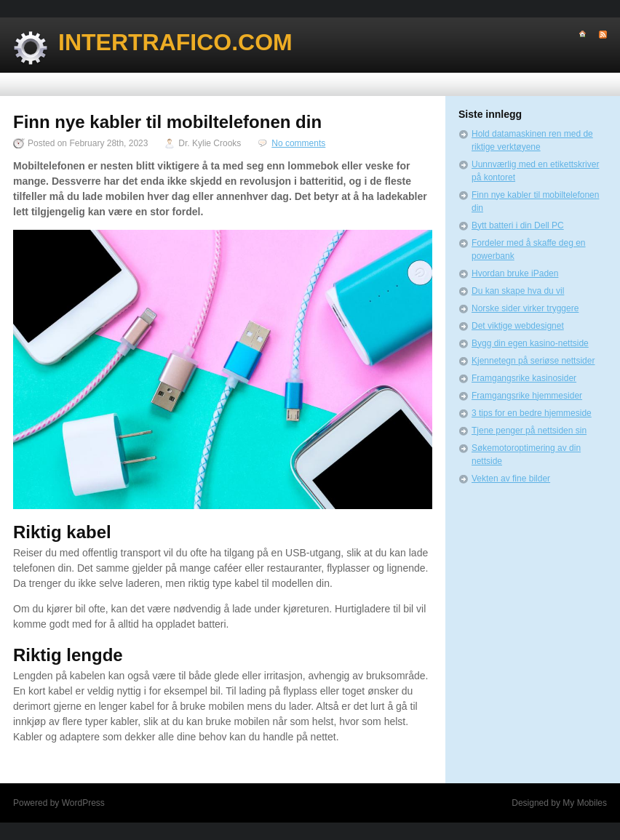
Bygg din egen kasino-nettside (530, 343)
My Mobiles (585, 803)
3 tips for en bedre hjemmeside (532, 413)
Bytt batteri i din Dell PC (518, 225)
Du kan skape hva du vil (518, 291)
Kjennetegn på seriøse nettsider (533, 361)
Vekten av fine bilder (511, 479)
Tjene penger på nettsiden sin (529, 431)
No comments (298, 143)
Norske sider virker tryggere (525, 308)
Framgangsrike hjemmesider (527, 396)
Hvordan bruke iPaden (515, 273)
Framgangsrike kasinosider (524, 378)
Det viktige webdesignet (518, 326)
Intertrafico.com (175, 42)
